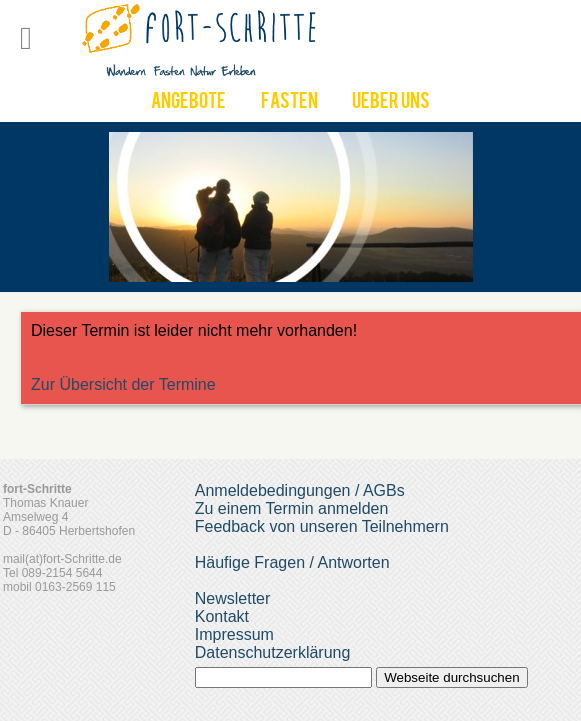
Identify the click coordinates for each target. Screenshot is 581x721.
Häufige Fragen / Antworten (292, 562)
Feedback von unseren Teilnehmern (322, 526)
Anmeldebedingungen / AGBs (300, 490)
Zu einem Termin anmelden (292, 508)
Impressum (234, 634)
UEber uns (391, 103)
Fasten (289, 103)
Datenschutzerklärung (273, 652)
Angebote (188, 103)
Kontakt (222, 616)
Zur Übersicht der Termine (123, 384)
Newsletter (233, 598)
